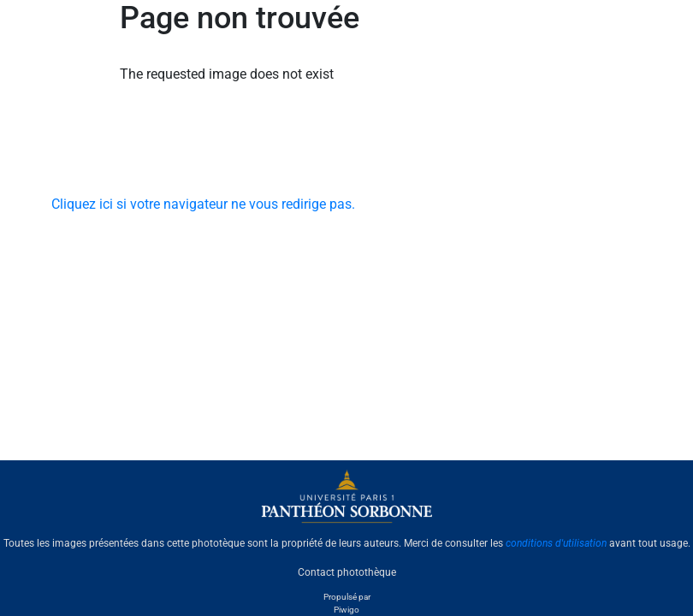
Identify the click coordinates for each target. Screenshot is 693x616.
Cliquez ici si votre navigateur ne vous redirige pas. (203, 204)
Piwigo (346, 610)
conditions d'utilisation (556, 543)
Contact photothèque (347, 572)
